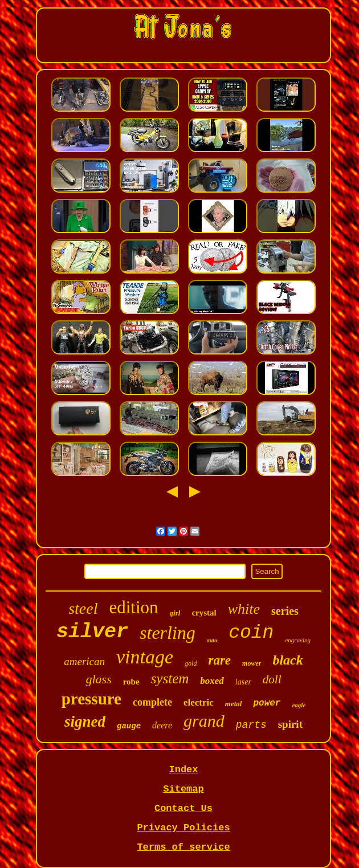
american (84, 661)
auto (212, 640)
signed (85, 722)
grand (204, 721)
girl (175, 613)
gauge (129, 726)
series (285, 611)
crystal (204, 613)
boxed (212, 681)
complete (152, 702)
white (244, 609)
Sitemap (183, 789)
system (170, 678)
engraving (298, 640)
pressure (91, 699)
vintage (145, 657)
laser (243, 682)
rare (219, 660)
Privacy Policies (183, 828)
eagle (299, 705)
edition (133, 607)
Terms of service (183, 847)
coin (251, 633)
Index (183, 770)
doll (272, 679)
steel (83, 608)
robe (131, 682)
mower (252, 663)
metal (234, 704)
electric (199, 702)
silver (92, 632)
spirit (290, 724)
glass (98, 679)
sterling (168, 633)
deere (162, 725)
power (267, 703)
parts (251, 725)
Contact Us (183, 808)
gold (191, 663)
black (287, 660)
